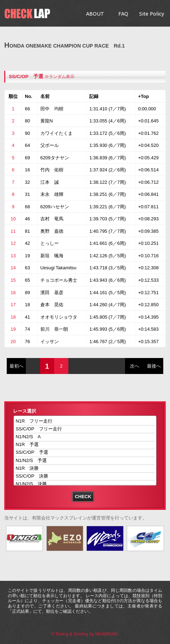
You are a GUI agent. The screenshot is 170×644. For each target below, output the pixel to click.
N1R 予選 (85, 445)
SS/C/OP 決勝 (85, 476)
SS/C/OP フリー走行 (85, 429)
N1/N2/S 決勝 (85, 484)
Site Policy (152, 14)
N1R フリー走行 (85, 421)
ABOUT (95, 14)
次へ (135, 366)
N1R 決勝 (85, 469)
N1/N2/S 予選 (85, 461)
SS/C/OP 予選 (26, 76)
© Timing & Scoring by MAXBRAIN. (85, 634)
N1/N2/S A (85, 437)
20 (13, 342)
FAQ (123, 14)
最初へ (16, 366)
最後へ (154, 366)
